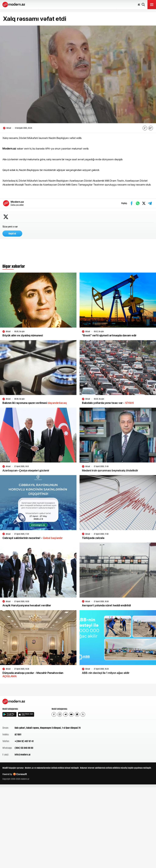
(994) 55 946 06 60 (24, 748)
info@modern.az (23, 755)
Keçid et (12, 234)
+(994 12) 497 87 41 (24, 741)
